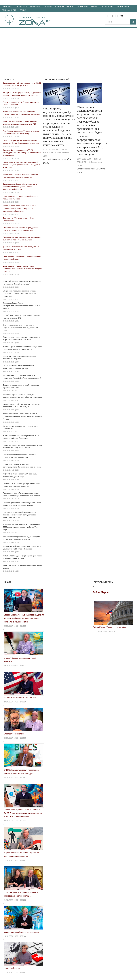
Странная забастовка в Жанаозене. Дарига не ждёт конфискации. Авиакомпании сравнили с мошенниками (24, 618)
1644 (18, 192)
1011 (80, 165)
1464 (18, 521)
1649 (18, 287)
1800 (18, 127)
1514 (18, 299)
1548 (18, 274)
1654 (18, 422)
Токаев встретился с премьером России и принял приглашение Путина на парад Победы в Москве (23, 416)
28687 (24, 972)
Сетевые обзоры (64, 6)
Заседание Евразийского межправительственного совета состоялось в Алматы (21, 306)
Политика (7, 6)
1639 (18, 243)
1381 (18, 489)
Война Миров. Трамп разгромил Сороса (112, 627)
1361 (18, 372)
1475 (18, 400)
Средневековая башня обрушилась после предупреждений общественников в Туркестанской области (20, 187)
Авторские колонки (87, 6)
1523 (18, 117)
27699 (24, 626)
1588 (18, 333)
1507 (18, 480)
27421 (24, 821)
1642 (18, 98)
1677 (18, 562)
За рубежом (123, 6)
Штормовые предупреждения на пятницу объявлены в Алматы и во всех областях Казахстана (20, 293)
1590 (18, 108)
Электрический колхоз (14, 734)
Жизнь (48, 6)
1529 (18, 441)
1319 (18, 321)
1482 (18, 343)
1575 (18, 89)
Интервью (36, 6)
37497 (24, 778)
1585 (18, 233)
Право (23, 10)
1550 (18, 381)
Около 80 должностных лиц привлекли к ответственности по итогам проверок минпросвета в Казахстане (19, 208)
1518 (18, 432)
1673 (18, 224)
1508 (18, 499)
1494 (18, 362)
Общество (21, 6)
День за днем (9, 10)
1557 (18, 146)
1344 (18, 410)
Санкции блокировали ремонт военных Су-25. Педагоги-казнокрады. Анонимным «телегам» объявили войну (23, 813)
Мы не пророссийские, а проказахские (21, 932)
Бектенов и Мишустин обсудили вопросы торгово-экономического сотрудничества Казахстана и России (20, 515)
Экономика (107, 6)
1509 (18, 262)
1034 (46, 156)
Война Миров (101, 592)
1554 (18, 542)
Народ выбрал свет (13, 968)
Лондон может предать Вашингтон (20, 698)
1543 (18, 571)
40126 (24, 702)
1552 (18, 391)
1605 (18, 508)
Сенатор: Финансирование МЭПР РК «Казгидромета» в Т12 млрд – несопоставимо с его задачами (22, 153)
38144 (24, 936)
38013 (24, 666)
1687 (18, 202)
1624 (18, 180)
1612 (18, 214)
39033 (24, 738)
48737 (113, 631)
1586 (18, 460)
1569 (18, 352)
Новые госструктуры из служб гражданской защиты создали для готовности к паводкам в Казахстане (21, 165)
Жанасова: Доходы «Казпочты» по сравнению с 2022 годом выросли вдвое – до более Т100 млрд (22, 527)
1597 (18, 137)
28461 (24, 860)
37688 (24, 900)
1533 (18, 171)
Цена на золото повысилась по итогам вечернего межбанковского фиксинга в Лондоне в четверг (22, 269)
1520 (18, 311)
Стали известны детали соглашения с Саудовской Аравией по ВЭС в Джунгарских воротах (21, 328)
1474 (18, 253)
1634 (18, 158)
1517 (18, 533)
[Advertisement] (68, 48)
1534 (18, 470)
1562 (18, 451)
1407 (18, 552)
